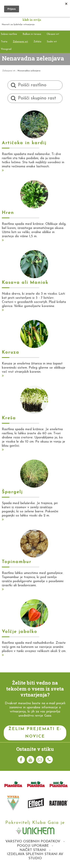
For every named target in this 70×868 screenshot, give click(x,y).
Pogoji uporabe (33, 846)
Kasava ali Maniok (25, 283)
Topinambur (17, 562)
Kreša (9, 418)
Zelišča (37, 42)
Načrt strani (33, 850)
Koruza (11, 352)
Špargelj (12, 492)
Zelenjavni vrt (20, 42)
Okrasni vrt (53, 34)
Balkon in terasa (32, 34)
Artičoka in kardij (24, 143)
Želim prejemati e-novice (35, 733)
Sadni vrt (52, 42)
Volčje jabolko (20, 632)
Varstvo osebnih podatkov (33, 842)
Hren (8, 213)
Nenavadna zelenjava (29, 71)
